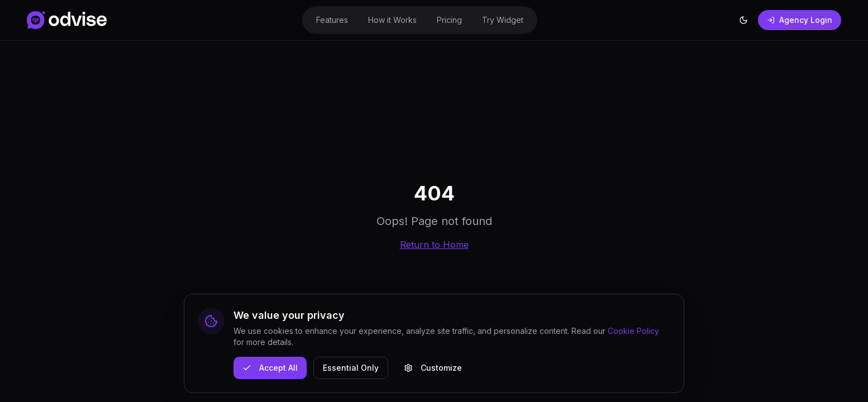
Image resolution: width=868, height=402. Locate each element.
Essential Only (351, 368)
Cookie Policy (633, 331)
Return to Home (434, 245)
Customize (433, 368)
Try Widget (503, 20)
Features (332, 20)
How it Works (392, 20)
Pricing (449, 20)
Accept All (270, 368)
